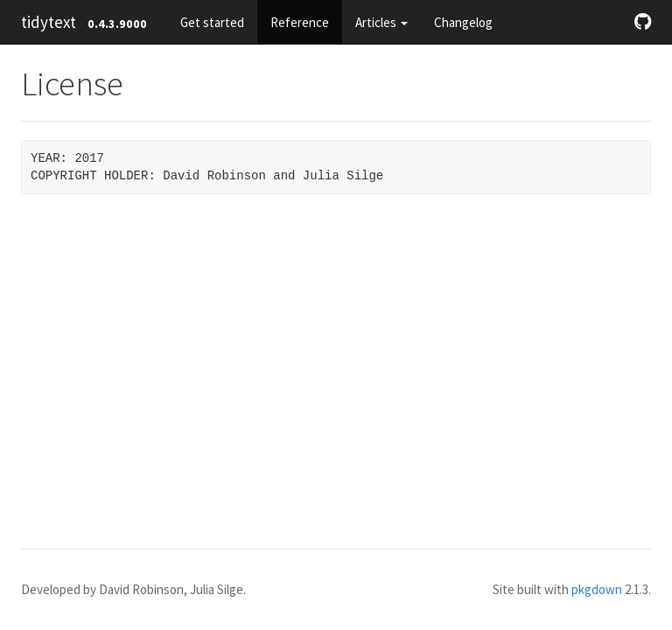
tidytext (49, 22)
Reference (300, 22)
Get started (212, 22)
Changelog (463, 22)
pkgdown (597, 589)
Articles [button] (381, 22)
